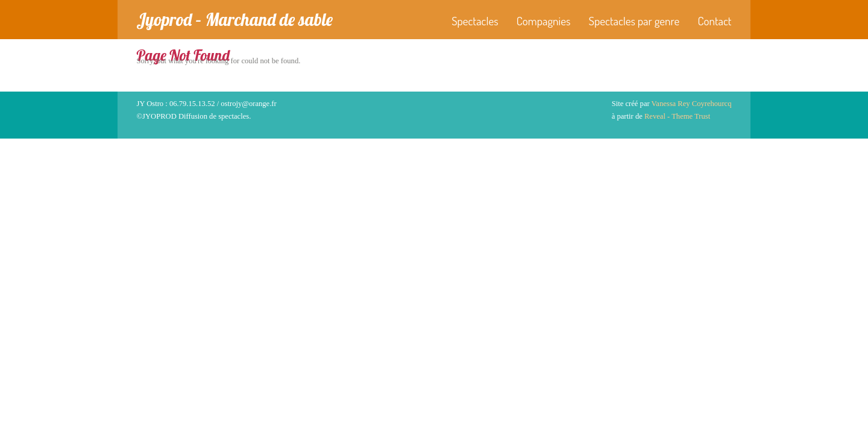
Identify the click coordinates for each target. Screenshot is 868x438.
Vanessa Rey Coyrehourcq (692, 104)
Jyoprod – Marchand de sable (235, 19)
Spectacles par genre (634, 21)
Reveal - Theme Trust (677, 116)
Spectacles (475, 21)
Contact (714, 21)
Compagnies (544, 21)
